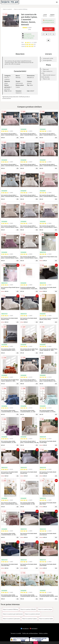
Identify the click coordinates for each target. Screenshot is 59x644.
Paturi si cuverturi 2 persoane (11, 619)
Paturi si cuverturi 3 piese (29, 619)
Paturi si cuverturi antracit (32, 614)
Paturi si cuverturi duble (46, 619)
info (18, 137)
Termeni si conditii (16, 633)
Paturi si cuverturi (7, 9)
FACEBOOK (25, 629)
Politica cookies (43, 633)
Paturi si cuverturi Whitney (21, 9)
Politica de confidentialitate (30, 633)
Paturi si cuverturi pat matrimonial (13, 614)
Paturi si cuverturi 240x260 (28, 609)
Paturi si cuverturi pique (45, 609)
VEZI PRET (48, 29)
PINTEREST (34, 629)
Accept (36, 643)
